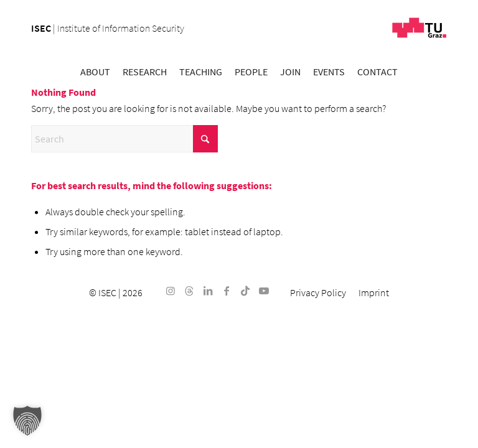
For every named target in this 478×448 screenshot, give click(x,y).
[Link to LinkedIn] (208, 291)
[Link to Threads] (189, 291)
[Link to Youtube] (264, 291)
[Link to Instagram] (171, 291)
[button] (27, 421)
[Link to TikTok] (245, 291)
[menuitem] (95, 72)
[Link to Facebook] (227, 291)
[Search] (124, 139)
